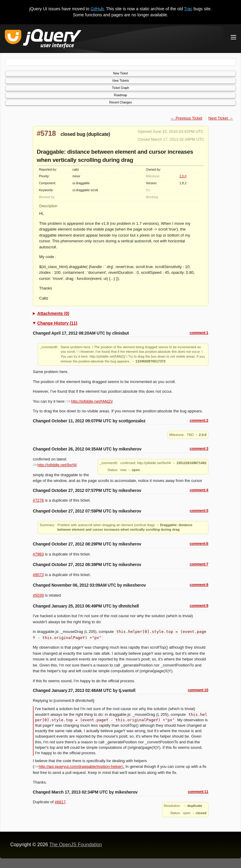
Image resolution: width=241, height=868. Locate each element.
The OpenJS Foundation (76, 845)
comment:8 (199, 585)
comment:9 (199, 606)
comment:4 (199, 490)
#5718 (46, 133)
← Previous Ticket (186, 118)
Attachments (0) (53, 313)
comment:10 (198, 690)
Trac (188, 9)
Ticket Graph (120, 88)
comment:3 (199, 449)
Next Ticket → (221, 118)
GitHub (97, 9)
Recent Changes (120, 102)
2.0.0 (183, 176)
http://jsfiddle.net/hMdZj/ (90, 401)
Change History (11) (57, 323)
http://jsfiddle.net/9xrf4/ (55, 465)
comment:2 (199, 421)
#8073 (38, 575)
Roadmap (120, 95)
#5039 (38, 595)
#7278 (38, 500)
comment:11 (198, 792)
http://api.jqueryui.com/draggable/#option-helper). (79, 766)
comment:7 (199, 564)
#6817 (60, 802)
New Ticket (120, 73)
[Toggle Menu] (233, 37)
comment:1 (199, 333)
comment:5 (199, 511)
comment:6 (199, 544)
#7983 (38, 554)
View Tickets (120, 81)
